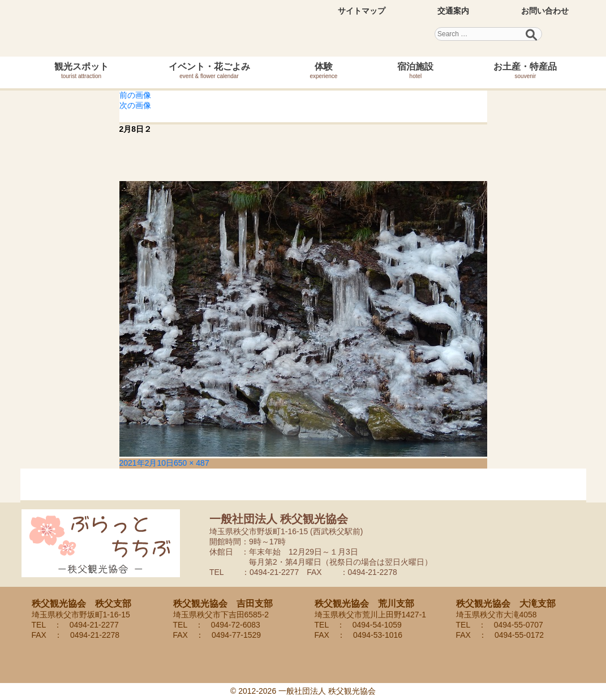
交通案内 (453, 11)
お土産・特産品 (525, 70)
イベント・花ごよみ (209, 70)
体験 (324, 70)
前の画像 (135, 95)
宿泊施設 (415, 70)
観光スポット (81, 70)
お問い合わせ (545, 11)
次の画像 (135, 105)
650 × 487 (192, 463)
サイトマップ (362, 11)
